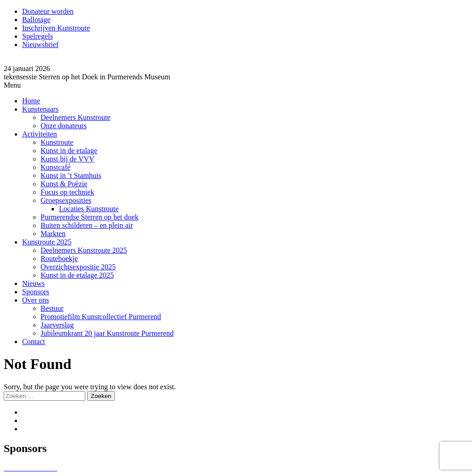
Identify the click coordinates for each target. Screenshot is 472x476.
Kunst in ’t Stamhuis (71, 176)
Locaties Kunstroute (89, 209)
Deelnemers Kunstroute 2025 (84, 250)
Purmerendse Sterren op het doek (89, 217)
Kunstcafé (56, 167)
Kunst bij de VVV (68, 159)
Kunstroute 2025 (47, 242)
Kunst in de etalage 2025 (77, 275)
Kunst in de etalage (69, 151)
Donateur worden (48, 11)
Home (31, 101)
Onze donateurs (64, 126)
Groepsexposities (66, 200)
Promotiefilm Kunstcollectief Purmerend (101, 317)
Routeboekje (59, 259)
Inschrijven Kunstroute (56, 28)
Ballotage (36, 20)
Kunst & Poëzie (64, 184)
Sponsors (36, 292)
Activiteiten (40, 134)
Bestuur (52, 308)
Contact (34, 342)
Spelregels (38, 36)
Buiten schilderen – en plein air (87, 225)
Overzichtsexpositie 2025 (78, 267)
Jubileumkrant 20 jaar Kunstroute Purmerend (107, 333)
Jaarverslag (57, 325)
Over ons (35, 300)
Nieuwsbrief (40, 45)
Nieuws (33, 283)
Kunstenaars (40, 109)
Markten (53, 234)
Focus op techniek (67, 192)
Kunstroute (57, 142)
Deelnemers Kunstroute (76, 117)
